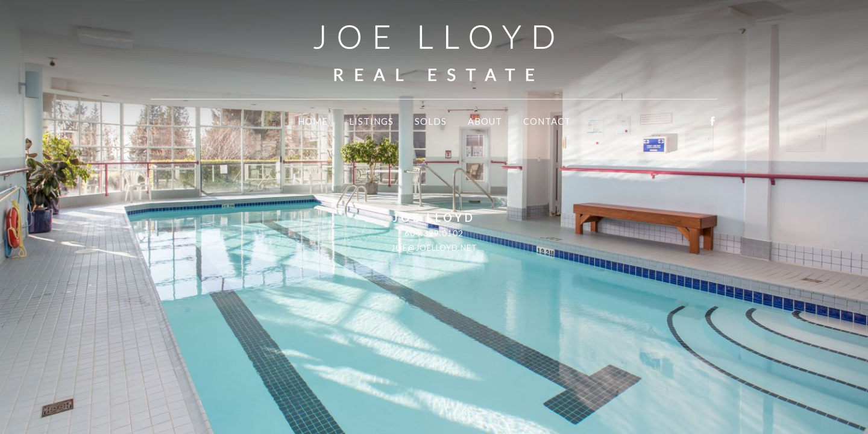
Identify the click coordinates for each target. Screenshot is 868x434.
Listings (371, 121)
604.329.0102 (434, 233)
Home (313, 121)
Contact (547, 121)
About (485, 121)
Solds (431, 121)
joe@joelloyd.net (434, 248)
